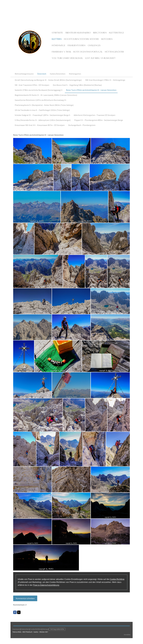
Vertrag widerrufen (58, 635)
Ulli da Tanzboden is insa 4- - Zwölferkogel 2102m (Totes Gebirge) (42, 114)
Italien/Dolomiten (58, 78)
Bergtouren (99, 35)
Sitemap (46, 635)
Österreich (42, 78)
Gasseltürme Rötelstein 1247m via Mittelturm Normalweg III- (41, 104)
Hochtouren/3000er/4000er (80, 42)
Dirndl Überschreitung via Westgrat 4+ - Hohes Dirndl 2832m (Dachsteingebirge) (48, 84)
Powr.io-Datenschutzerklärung (46, 588)
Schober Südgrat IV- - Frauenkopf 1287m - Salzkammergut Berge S (42, 120)
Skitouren (106, 42)
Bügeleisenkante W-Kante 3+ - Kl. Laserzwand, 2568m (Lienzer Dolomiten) (46, 99)
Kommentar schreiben (26, 601)
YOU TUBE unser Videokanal (66, 61)
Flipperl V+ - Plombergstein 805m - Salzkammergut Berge (99, 125)
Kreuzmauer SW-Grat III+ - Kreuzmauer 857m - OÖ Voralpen (40, 130)
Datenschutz (25, 635)
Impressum (17, 635)
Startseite (56, 35)
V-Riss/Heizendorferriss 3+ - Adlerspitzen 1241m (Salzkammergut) (43, 125)
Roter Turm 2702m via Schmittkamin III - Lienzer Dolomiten (91, 94)
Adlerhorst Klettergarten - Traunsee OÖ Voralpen (95, 120)
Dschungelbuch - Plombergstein (82, 130)
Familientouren (60, 48)
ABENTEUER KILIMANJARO (77, 35)
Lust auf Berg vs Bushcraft (99, 61)
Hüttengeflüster (113, 54)
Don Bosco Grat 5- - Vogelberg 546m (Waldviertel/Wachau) (77, 89)
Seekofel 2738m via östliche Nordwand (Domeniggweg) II (39, 94)
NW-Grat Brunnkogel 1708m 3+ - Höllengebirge (105, 84)
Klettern (56, 42)
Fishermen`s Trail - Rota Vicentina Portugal (76, 54)
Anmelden (127, 640)
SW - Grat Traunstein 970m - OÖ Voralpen (32, 89)
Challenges (77, 48)
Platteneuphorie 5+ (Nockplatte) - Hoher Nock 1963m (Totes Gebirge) (44, 109)
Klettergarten (75, 78)
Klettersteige (115, 35)
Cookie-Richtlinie (117, 582)
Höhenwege (121, 42)
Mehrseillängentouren (24, 78)
